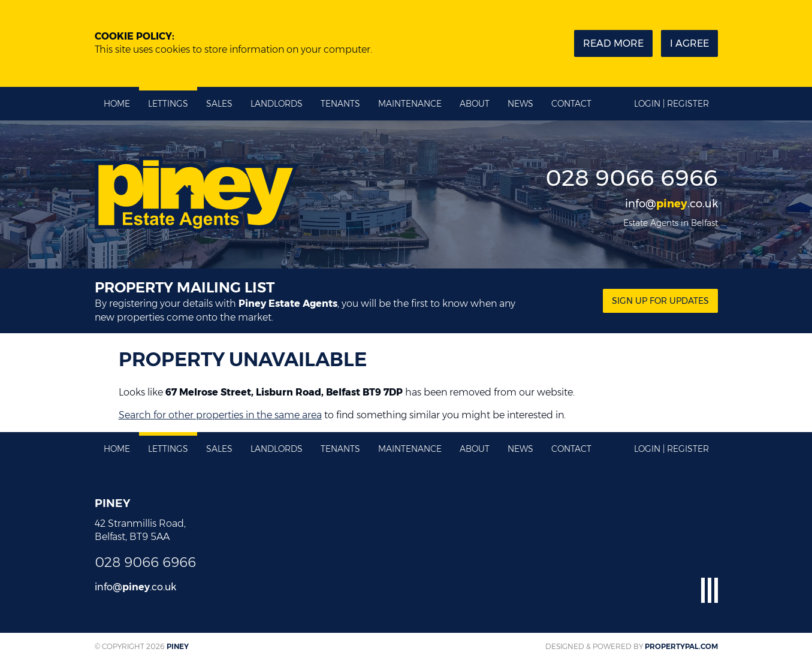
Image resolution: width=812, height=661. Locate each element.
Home (117, 104)
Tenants (340, 104)
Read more (613, 43)
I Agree (689, 43)
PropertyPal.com (681, 646)
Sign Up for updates (660, 301)
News (520, 104)
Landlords (277, 104)
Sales (219, 104)
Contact (571, 104)
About (475, 104)
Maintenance (410, 104)
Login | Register (671, 104)
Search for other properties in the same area (220, 415)
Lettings (168, 104)
